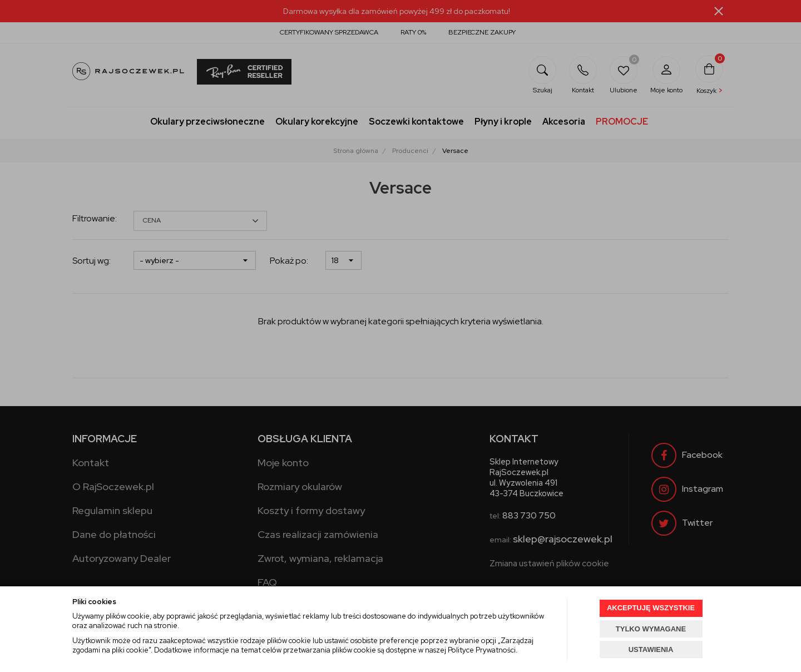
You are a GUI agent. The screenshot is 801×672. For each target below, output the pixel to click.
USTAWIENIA (651, 649)
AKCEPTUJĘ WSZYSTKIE (651, 608)
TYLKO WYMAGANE (651, 629)
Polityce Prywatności (482, 650)
